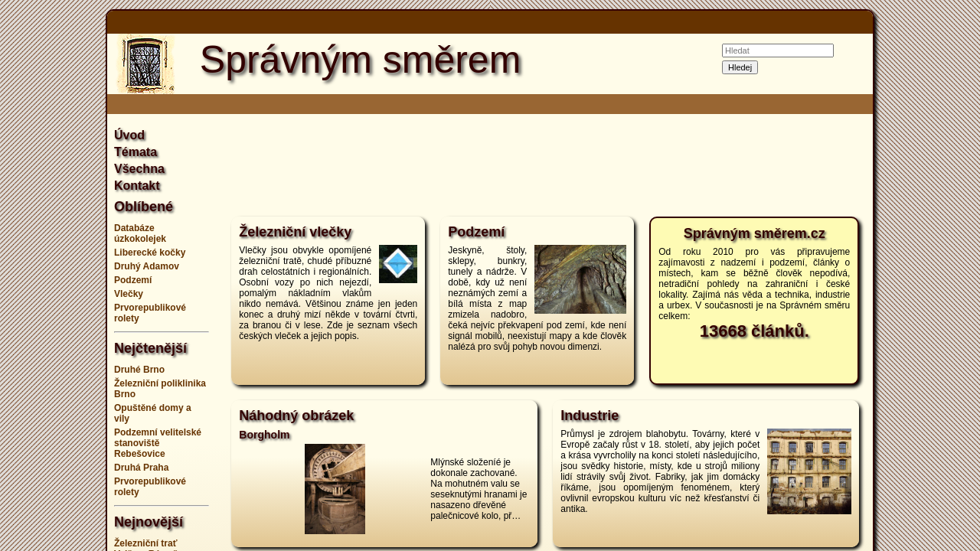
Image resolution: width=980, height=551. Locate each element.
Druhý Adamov (147, 266)
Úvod (129, 135)
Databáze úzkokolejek (140, 233)
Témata (136, 152)
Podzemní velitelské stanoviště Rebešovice (158, 443)
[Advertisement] (934, 275)
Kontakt (137, 186)
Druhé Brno (139, 370)
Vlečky (129, 294)
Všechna (139, 169)
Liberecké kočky (150, 253)
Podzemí (133, 280)
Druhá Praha (141, 468)
